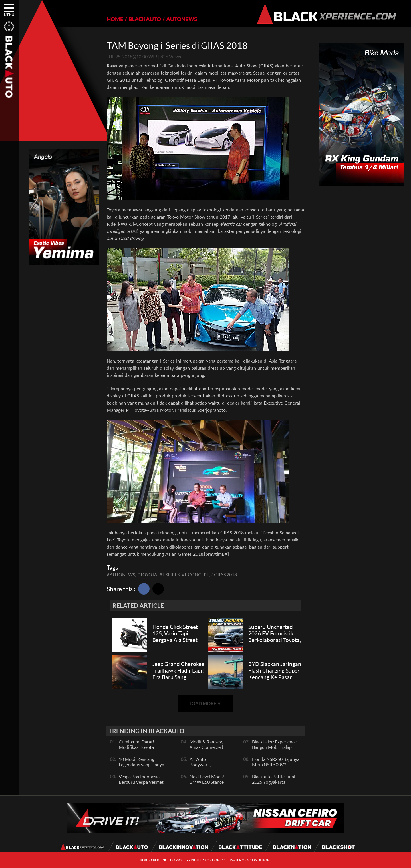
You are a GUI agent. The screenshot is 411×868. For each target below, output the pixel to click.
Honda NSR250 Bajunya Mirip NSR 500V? (276, 762)
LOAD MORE (205, 703)
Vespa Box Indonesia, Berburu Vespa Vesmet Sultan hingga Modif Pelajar (141, 785)
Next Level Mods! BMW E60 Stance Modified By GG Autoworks (207, 785)
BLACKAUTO (145, 19)
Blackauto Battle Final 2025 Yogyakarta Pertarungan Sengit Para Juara (276, 785)
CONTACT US (222, 860)
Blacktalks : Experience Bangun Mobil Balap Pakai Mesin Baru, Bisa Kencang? (274, 750)
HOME (115, 19)
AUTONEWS (182, 19)
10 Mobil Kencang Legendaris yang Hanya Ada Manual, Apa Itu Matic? (141, 767)
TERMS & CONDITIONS (253, 860)
